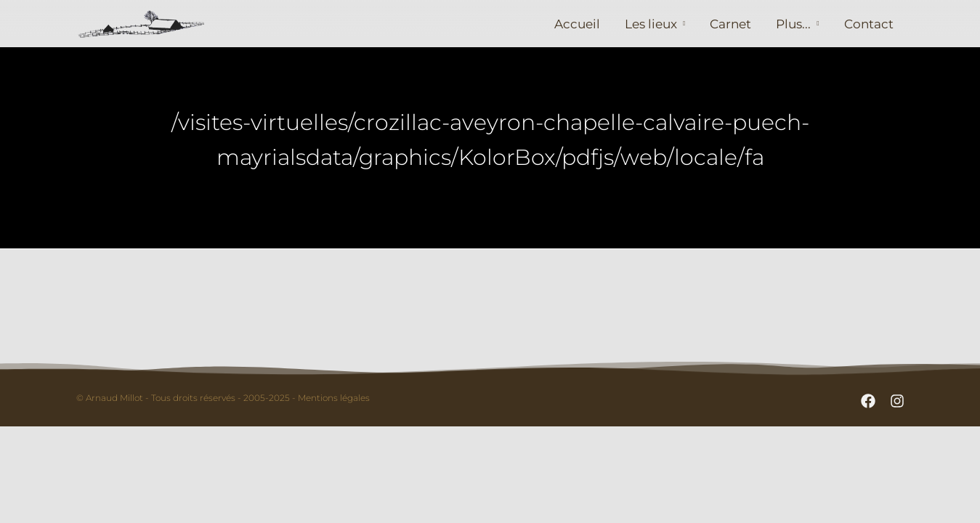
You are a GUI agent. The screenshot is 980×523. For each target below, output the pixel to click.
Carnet (730, 24)
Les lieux (651, 24)
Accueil (577, 24)
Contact (869, 24)
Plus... (793, 24)
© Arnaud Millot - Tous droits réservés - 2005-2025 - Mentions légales (223, 398)
